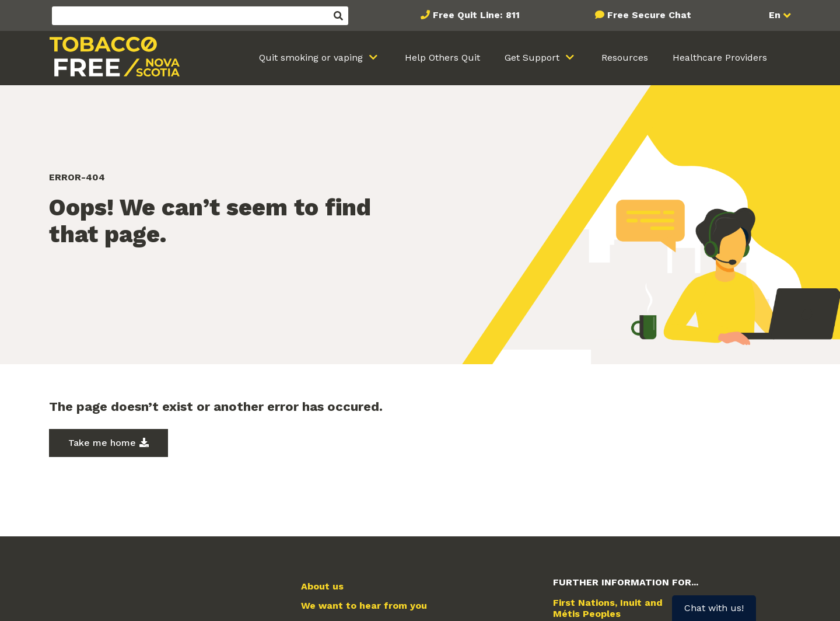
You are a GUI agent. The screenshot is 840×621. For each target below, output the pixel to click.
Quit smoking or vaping (312, 57)
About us (322, 587)
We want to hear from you (364, 606)
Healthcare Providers (720, 57)
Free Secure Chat (649, 15)
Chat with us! (714, 608)
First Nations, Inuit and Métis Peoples (608, 608)
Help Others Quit (442, 57)
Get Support (533, 57)
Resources (625, 57)
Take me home (102, 443)
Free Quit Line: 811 (476, 15)
